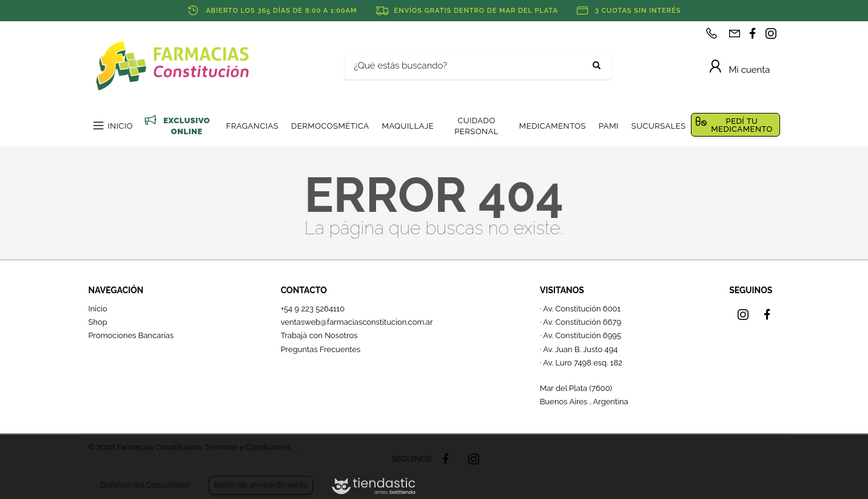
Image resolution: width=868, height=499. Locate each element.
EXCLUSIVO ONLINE (187, 126)
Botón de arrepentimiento (261, 485)
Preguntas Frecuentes (321, 349)
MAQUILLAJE (408, 126)
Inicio (98, 309)
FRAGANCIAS (252, 126)
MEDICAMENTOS (553, 126)
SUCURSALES (659, 126)
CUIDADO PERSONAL (476, 126)
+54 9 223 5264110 (313, 309)
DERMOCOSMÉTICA (330, 126)
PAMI (609, 126)
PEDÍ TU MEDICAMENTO (742, 125)
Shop (98, 322)
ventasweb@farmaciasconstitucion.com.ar (357, 322)
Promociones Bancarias (131, 335)
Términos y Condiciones (247, 447)
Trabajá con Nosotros (319, 335)
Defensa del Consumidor (146, 485)
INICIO (120, 126)
